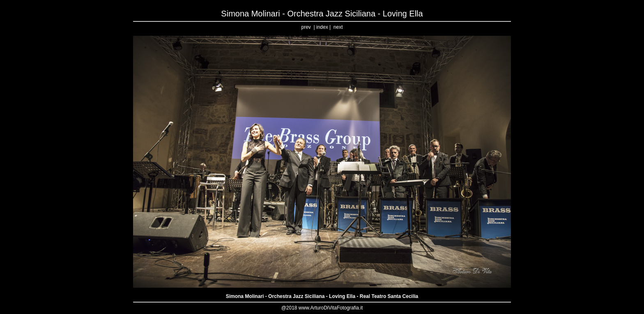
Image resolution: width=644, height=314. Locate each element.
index (322, 27)
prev (306, 27)
